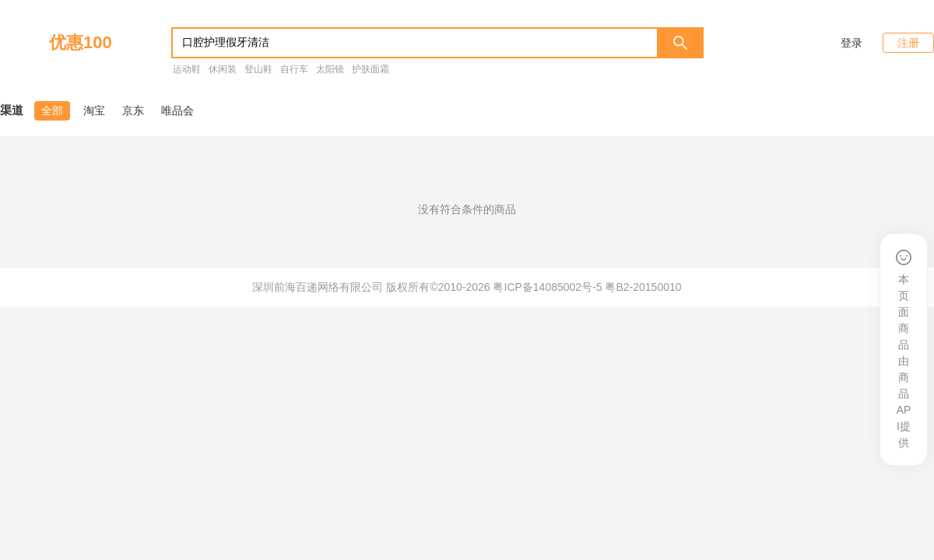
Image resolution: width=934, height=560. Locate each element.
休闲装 (223, 69)
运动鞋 (187, 69)
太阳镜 (330, 69)
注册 (908, 43)
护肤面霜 (370, 69)
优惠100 (81, 42)
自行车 (294, 69)
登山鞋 (258, 69)
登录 (851, 43)
